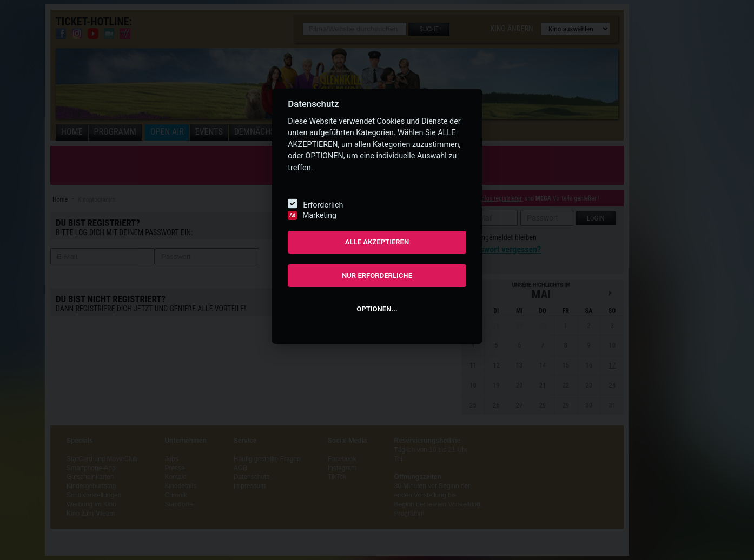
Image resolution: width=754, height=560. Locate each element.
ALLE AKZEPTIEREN (377, 242)
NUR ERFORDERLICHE (377, 275)
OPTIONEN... (377, 309)
